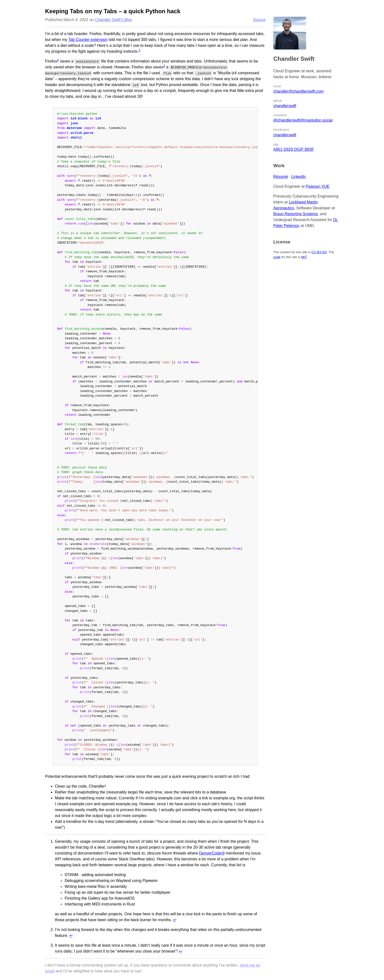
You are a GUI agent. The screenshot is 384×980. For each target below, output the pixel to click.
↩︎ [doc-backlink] (175, 920)
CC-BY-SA (319, 252)
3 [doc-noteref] (164, 66)
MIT (304, 257)
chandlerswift (285, 106)
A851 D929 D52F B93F (294, 149)
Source (259, 20)
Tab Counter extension (88, 40)
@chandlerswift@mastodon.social (303, 120)
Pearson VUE (318, 186)
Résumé (281, 177)
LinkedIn (299, 177)
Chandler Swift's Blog (114, 20)
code (277, 257)
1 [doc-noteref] (139, 50)
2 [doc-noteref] (58, 60)
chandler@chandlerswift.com (299, 91)
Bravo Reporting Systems (295, 214)
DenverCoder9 (212, 853)
